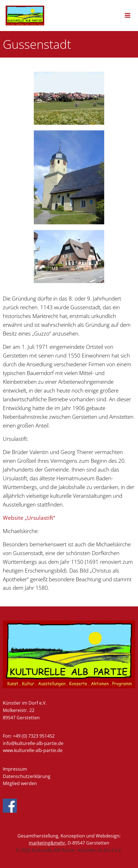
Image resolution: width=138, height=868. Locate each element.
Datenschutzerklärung (27, 776)
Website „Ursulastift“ (29, 518)
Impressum (15, 769)
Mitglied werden (20, 783)
